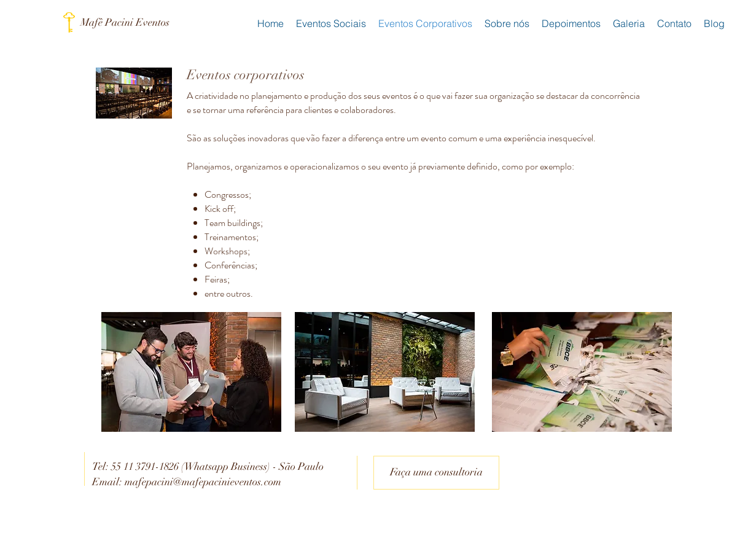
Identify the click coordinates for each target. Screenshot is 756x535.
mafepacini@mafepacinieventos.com (203, 482)
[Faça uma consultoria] (436, 473)
